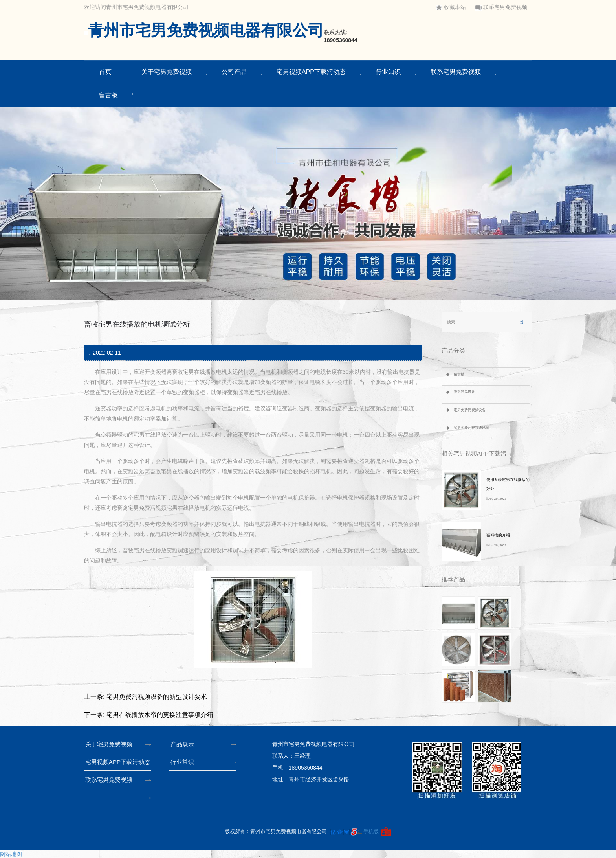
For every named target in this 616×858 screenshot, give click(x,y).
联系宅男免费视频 (501, 7)
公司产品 (234, 72)
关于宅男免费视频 (167, 72)
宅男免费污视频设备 (470, 410)
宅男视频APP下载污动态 (311, 72)
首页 (105, 72)
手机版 (371, 831)
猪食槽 (459, 374)
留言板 (108, 95)
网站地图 (11, 854)
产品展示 (185, 744)
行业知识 (388, 72)
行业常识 (185, 762)
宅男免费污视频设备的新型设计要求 (157, 697)
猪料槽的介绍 (498, 535)
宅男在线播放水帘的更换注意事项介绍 (160, 715)
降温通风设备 (464, 392)
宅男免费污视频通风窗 (471, 428)
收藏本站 (451, 7)
